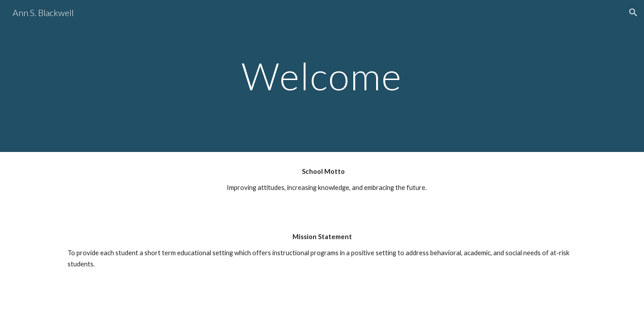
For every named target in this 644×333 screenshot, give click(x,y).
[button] (633, 13)
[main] (322, 76)
